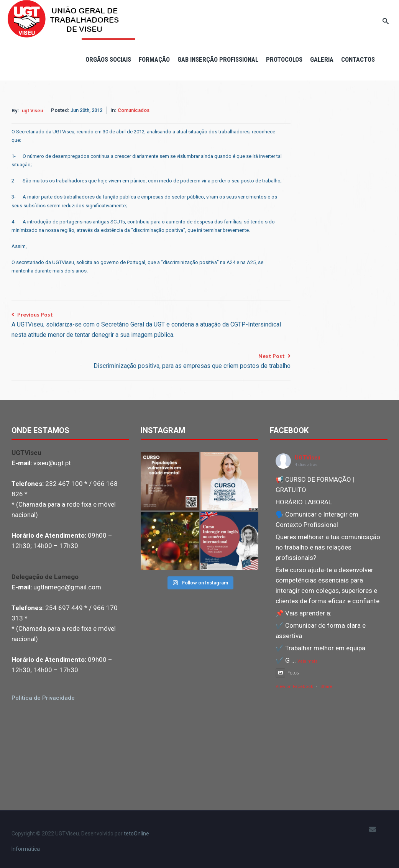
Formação (154, 59)
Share (326, 687)
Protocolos (284, 59)
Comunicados (134, 110)
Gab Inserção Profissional (218, 59)
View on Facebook (294, 687)
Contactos (358, 59)
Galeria (322, 59)
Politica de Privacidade (43, 698)
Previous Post (151, 326)
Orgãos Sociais (108, 59)
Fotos (287, 673)
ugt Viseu (32, 111)
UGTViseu (308, 458)
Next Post (192, 362)
